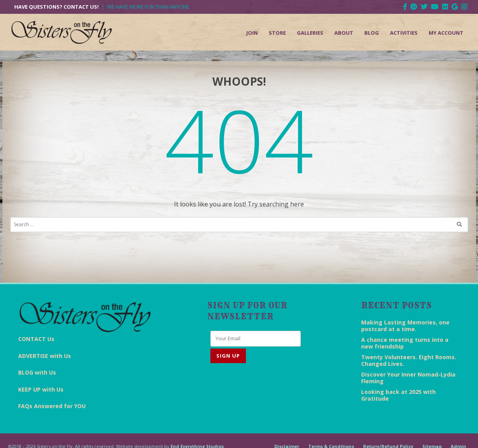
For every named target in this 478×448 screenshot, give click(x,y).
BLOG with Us (37, 372)
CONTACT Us (36, 339)
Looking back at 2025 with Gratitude (398, 395)
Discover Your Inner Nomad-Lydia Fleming (408, 378)
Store (277, 33)
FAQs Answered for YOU (52, 406)
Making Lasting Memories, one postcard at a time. (405, 326)
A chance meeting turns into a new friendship (405, 343)
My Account (446, 33)
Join (252, 33)
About (344, 33)
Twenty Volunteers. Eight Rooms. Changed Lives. (409, 360)
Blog (372, 33)
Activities (404, 33)
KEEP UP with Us (41, 389)
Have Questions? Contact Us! (56, 7)
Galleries (310, 33)
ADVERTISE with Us (45, 356)
